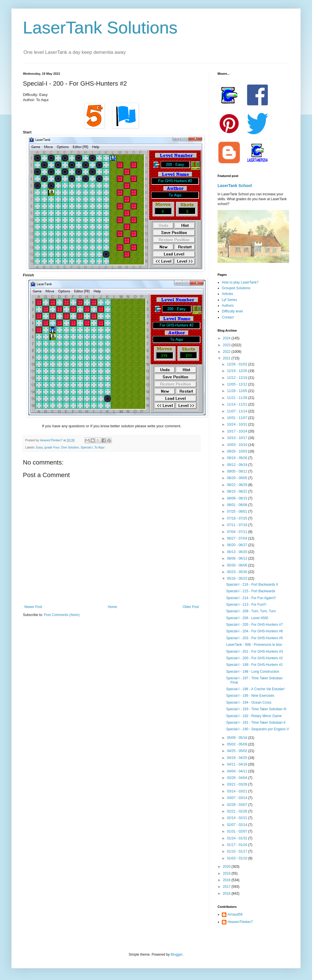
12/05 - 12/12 (238, 384)
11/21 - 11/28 (238, 398)
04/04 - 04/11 (238, 771)
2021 (227, 358)
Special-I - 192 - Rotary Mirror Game (254, 716)
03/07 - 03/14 (238, 798)
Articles (227, 294)
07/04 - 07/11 (238, 532)
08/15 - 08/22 (238, 491)
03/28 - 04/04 (238, 778)
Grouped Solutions (236, 288)
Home (112, 607)
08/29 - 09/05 (238, 478)
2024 (227, 338)
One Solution (70, 447)
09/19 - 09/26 (238, 458)
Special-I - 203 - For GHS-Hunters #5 (254, 638)
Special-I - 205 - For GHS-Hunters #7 (254, 625)
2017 (227, 887)
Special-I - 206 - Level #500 (247, 618)
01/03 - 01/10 (238, 858)
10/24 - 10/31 (238, 424)
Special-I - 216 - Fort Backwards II (252, 585)
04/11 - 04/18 (238, 764)
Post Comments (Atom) (62, 615)
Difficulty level (232, 311)
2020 (227, 867)
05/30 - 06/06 (238, 565)
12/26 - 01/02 (238, 364)
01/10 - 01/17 (238, 851)
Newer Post (33, 607)
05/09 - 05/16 (238, 738)
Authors (228, 306)
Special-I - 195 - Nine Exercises (250, 696)
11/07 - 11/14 (238, 411)
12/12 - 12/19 (238, 378)
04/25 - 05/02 (238, 751)
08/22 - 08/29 (238, 485)
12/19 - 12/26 (238, 371)
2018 (227, 880)
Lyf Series (229, 300)
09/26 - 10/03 (238, 451)
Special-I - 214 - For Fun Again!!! (251, 598)
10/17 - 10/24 (238, 431)
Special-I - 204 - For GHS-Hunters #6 (254, 631)
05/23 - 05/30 (238, 572)
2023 (227, 345)
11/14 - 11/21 (238, 404)
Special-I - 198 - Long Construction (253, 672)
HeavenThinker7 (240, 922)
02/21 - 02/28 (238, 811)
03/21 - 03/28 (238, 784)
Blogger (176, 955)
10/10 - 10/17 (238, 438)
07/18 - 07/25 (238, 518)
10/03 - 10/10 (238, 445)
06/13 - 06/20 (238, 552)
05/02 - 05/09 (238, 744)
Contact (228, 317)
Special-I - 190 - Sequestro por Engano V (257, 729)
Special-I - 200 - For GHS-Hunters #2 (254, 658)
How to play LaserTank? (240, 282)
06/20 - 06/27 (238, 545)
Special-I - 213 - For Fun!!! (246, 605)
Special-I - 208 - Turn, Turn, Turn (251, 611)
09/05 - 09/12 (238, 471)
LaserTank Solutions (100, 28)
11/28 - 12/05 (238, 391)
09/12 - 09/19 (238, 465)
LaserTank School (235, 186)
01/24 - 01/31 (238, 838)
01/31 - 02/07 (238, 831)
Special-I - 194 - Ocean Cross (249, 702)
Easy (39, 447)
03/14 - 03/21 (238, 791)
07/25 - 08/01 (238, 511)
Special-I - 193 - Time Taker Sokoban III (256, 709)
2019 (227, 873)
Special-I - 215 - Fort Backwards (251, 591)
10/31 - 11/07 (238, 418)
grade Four (52, 447)
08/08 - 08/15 (238, 498)
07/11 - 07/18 (238, 525)
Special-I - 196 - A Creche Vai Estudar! (255, 689)
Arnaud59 (235, 914)
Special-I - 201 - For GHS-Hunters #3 (254, 652)
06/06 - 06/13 (238, 558)
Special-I (87, 447)
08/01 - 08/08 (238, 505)
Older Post (191, 607)
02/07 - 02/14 (238, 825)
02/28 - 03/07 (238, 805)
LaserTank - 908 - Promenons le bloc (254, 645)
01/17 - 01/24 (238, 845)
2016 (227, 894)
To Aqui (99, 447)
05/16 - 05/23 (238, 578)
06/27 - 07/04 (238, 538)
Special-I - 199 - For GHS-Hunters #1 (254, 665)
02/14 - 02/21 (238, 818)
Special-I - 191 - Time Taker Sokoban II (256, 723)
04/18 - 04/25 (238, 758)
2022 (227, 352)
